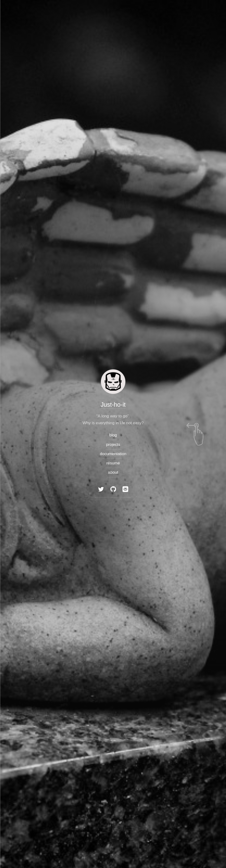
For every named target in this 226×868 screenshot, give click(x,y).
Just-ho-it (113, 404)
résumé (113, 463)
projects (113, 444)
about (113, 472)
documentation (113, 454)
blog (113, 435)
